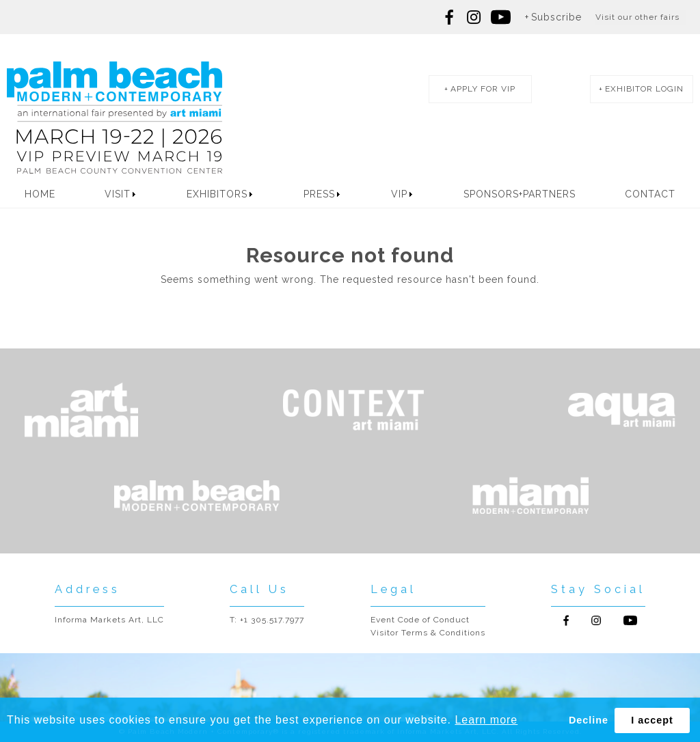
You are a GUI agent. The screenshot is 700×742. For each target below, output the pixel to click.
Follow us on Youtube (630, 620)
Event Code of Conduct (420, 620)
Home (40, 194)
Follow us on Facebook (450, 17)
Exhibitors (217, 194)
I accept (652, 720)
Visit (118, 194)
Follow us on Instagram (474, 17)
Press (319, 194)
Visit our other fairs (637, 17)
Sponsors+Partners (520, 194)
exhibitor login (644, 89)
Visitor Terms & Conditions (428, 633)
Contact (650, 194)
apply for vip (483, 89)
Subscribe (556, 17)
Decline (589, 720)
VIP (399, 194)
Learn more (486, 720)
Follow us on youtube (501, 17)
